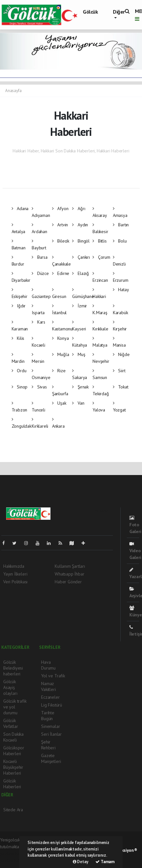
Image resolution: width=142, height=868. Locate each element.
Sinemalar (50, 726)
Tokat (121, 387)
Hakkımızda (14, 566)
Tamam (105, 862)
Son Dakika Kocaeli (13, 737)
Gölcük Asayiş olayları (10, 687)
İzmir (80, 306)
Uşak (59, 403)
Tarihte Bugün (48, 716)
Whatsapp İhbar (69, 574)
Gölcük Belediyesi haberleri (13, 668)
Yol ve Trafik (53, 676)
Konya (60, 338)
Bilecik (61, 241)
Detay (81, 862)
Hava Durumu (48, 665)
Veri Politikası (15, 582)
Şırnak (80, 387)
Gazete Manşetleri (51, 758)
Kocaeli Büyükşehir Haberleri (13, 767)
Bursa (40, 257)
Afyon (60, 208)
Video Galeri (135, 551)
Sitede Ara (13, 810)
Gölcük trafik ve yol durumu (15, 707)
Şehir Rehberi (48, 745)
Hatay (121, 290)
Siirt (119, 371)
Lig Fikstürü (52, 705)
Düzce (40, 273)
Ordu (19, 371)
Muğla (61, 354)
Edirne (61, 273)
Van (78, 403)
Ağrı (79, 208)
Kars (38, 322)
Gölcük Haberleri (12, 784)
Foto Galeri (135, 525)
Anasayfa (13, 91)
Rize (59, 371)
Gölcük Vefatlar (11, 723)
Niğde (121, 354)
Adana (20, 208)
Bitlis (99, 241)
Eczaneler (50, 697)
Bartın (121, 225)
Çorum (101, 257)
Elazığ (80, 273)
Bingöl (81, 241)
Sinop (20, 387)
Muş (79, 354)
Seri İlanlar (51, 734)
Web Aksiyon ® (124, 850)
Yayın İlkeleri (15, 574)
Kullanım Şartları (70, 566)
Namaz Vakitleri (48, 686)
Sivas (39, 387)
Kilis (18, 338)
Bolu (120, 241)
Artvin (60, 225)
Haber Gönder (68, 582)
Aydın (80, 225)
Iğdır (19, 306)
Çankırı (81, 257)
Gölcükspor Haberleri (14, 751)
